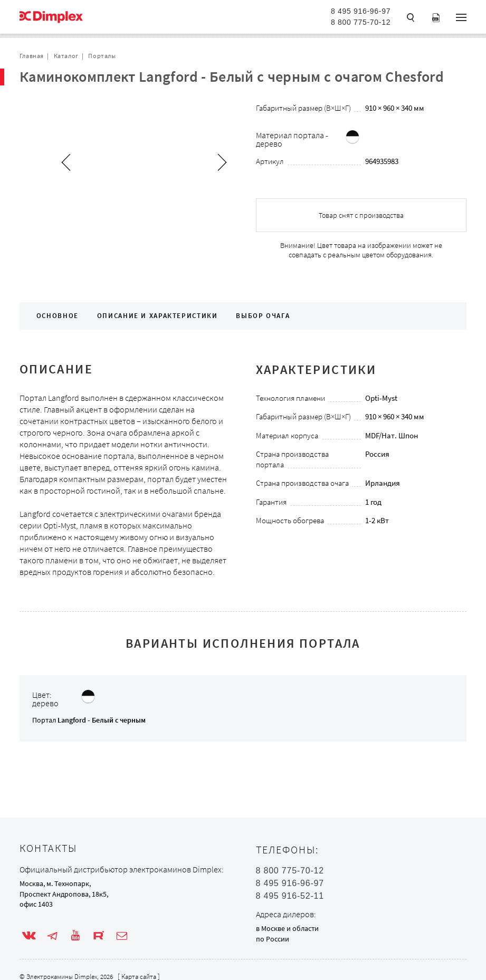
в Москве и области (287, 928)
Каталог (66, 56)
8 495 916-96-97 (361, 11)
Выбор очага (263, 316)
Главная (32, 56)
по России (273, 939)
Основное (58, 316)
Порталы (102, 56)
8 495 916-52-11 (290, 896)
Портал (89, 720)
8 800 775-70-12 (361, 22)
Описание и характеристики (158, 316)
